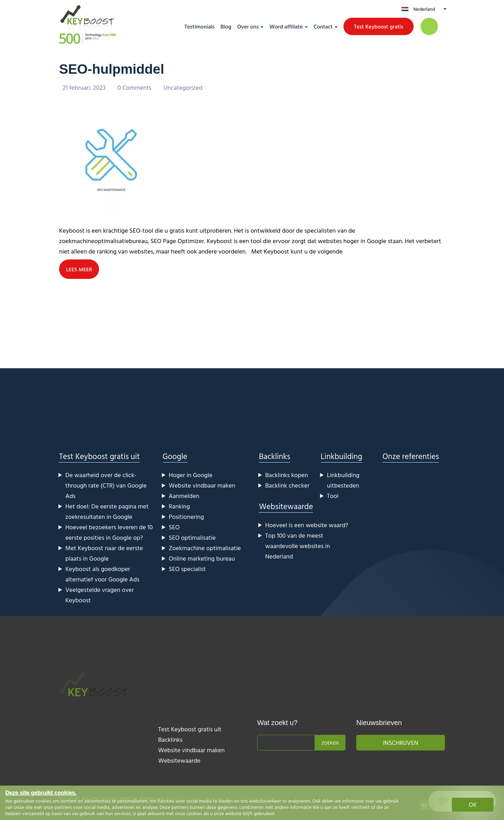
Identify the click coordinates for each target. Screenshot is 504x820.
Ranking (180, 506)
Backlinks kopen (287, 475)
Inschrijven (401, 742)
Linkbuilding (342, 456)
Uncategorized (183, 87)
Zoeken (330, 742)
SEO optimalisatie (192, 537)
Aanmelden (184, 495)
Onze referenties (411, 456)
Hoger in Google (191, 475)
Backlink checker (287, 485)
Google (175, 456)
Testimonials (200, 26)
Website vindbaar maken (202, 485)
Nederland (424, 9)
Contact (323, 26)
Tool (333, 495)
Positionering (186, 516)
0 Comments (135, 87)
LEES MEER (79, 269)
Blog (226, 26)
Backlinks (275, 456)
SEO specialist (187, 568)
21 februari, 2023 (85, 87)
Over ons (248, 26)
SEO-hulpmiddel (113, 69)
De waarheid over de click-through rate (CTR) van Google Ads (106, 485)
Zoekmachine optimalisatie (205, 548)
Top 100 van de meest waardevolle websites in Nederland (298, 545)
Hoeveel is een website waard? (307, 525)
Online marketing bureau (202, 558)
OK (473, 805)
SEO (174, 527)
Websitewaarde (286, 506)
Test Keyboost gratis (379, 26)
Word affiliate (286, 26)
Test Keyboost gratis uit (99, 456)
